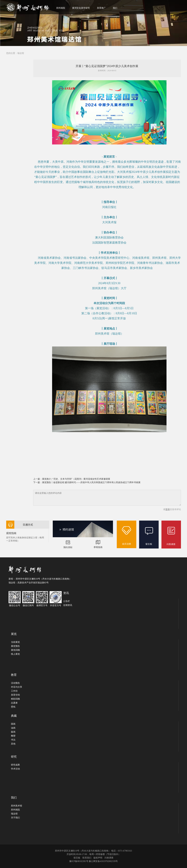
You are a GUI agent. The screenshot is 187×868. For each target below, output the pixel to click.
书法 (13, 740)
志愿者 (14, 703)
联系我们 (87, 858)
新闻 (36, 8)
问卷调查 (109, 858)
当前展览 (15, 642)
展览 (47, 8)
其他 (13, 744)
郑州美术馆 (17, 806)
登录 (168, 509)
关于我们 (15, 818)
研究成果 (15, 765)
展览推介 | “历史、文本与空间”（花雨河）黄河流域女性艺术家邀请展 (76, 479)
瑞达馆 (21, 53)
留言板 (77, 858)
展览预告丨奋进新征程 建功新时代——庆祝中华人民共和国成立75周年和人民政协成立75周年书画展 (91, 482)
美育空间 (15, 695)
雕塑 (13, 736)
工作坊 (14, 691)
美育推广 (101, 8)
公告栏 (67, 601)
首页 (24, 8)
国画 (13, 724)
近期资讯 (68, 605)
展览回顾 (15, 650)
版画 (13, 732)
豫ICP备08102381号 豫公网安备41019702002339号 (93, 861)
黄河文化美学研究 (81, 8)
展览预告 (15, 646)
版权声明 (98, 858)
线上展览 (15, 654)
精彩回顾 (15, 699)
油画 (13, 728)
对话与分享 (17, 687)
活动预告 (15, 683)
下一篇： (38, 482)
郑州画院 (61, 8)
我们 (115, 8)
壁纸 (13, 707)
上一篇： (38, 479)
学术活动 (15, 769)
